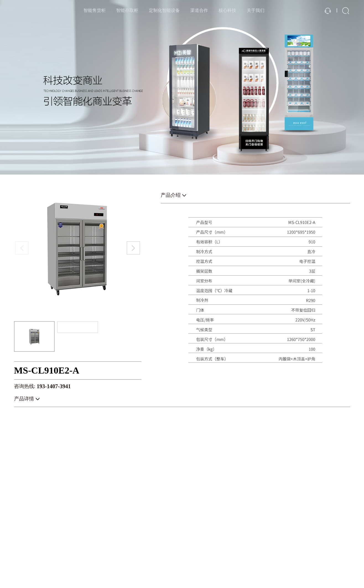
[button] (133, 248)
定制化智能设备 (164, 10)
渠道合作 (199, 10)
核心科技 (227, 10)
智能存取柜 (127, 10)
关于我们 (256, 10)
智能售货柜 (95, 10)
